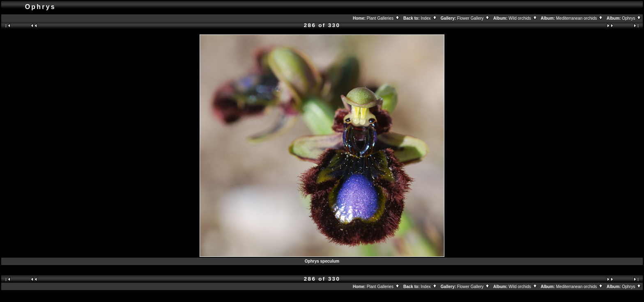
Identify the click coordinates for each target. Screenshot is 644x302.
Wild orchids (523, 18)
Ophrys (632, 18)
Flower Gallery (474, 18)
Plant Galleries (383, 18)
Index (429, 18)
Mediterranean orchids (580, 18)
